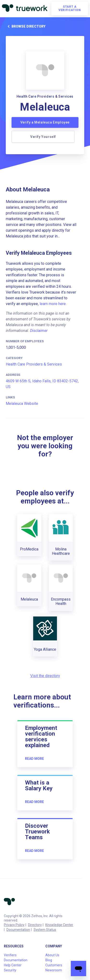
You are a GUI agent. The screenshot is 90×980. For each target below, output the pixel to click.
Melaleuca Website (22, 404)
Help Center (13, 965)
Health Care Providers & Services (34, 364)
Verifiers (10, 955)
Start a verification (70, 8)
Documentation (18, 930)
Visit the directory (45, 676)
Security (10, 970)
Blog (49, 960)
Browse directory (26, 26)
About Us (52, 955)
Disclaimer (39, 331)
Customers (54, 965)
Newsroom (54, 970)
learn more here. (53, 304)
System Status (45, 930)
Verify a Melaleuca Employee (45, 122)
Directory (35, 925)
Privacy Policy (14, 925)
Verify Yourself (43, 137)
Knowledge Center (59, 925)
